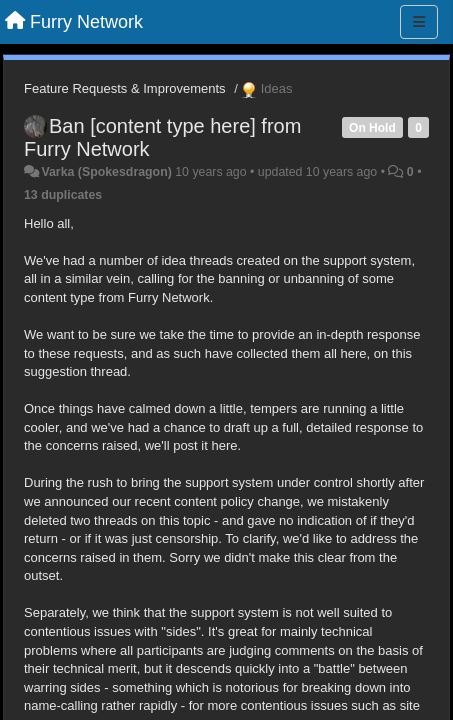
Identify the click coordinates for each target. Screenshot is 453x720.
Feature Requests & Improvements (125, 88)
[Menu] (419, 22)
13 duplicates (63, 195)
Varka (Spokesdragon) (106, 172)
